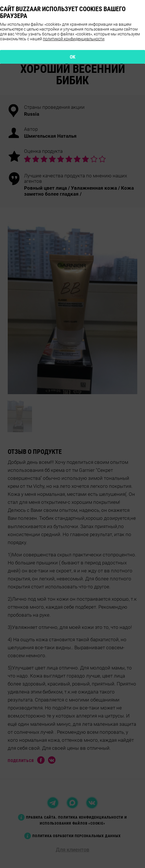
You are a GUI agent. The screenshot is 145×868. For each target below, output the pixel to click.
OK (73, 57)
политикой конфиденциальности (74, 39)
